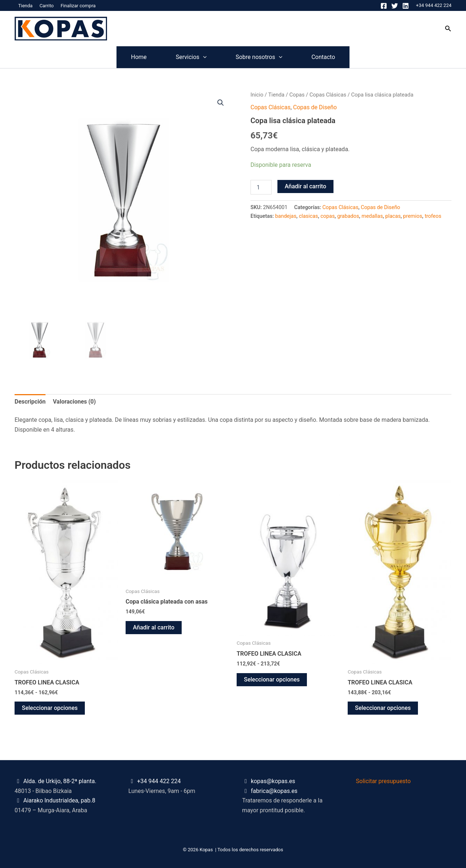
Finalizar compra (78, 6)
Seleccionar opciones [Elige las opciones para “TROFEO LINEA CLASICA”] (50, 708)
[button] (448, 29)
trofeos (433, 216)
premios (412, 216)
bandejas (286, 216)
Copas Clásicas (328, 95)
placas (393, 216)
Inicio (257, 95)
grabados (348, 216)
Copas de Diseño (315, 107)
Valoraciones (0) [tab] (74, 402)
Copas (297, 95)
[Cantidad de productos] (261, 187)
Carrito (46, 6)
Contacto (345, 57)
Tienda (25, 6)
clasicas (309, 216)
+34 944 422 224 (434, 5)
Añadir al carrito (305, 186)
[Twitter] (395, 6)
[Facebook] (384, 6)
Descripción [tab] (30, 402)
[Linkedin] (406, 6)
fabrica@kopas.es (274, 791)
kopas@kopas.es (273, 781)
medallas (372, 216)
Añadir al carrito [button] (154, 627)
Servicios (184, 57)
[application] (196, 57)
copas (327, 216)
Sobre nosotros (266, 57)
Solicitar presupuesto (384, 781)
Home (117, 57)
